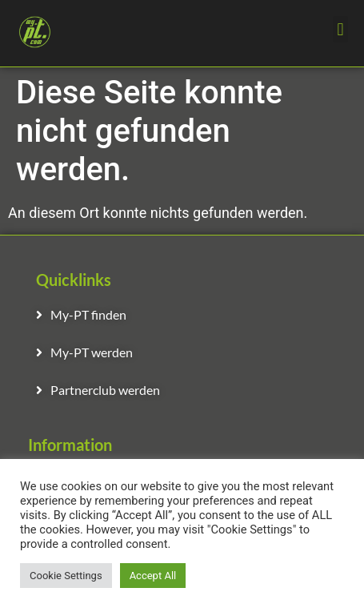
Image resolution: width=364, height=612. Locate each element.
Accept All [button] (153, 576)
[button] (340, 29)
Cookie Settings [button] (66, 576)
